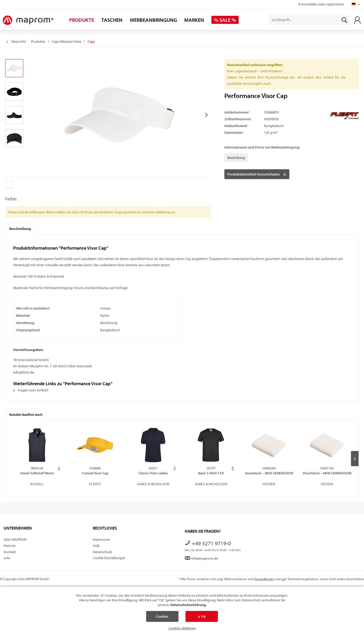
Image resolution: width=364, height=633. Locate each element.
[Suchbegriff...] (309, 20)
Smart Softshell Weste (37, 473)
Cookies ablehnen (182, 628)
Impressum (101, 539)
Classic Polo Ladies (153, 473)
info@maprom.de (201, 558)
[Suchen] (344, 20)
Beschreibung (20, 229)
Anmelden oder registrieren (321, 4)
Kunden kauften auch (26, 414)
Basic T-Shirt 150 (211, 473)
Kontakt (10, 552)
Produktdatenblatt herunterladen (257, 173)
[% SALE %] (225, 20)
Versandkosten (264, 579)
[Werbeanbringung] (153, 20)
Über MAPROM (15, 539)
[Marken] (194, 20)
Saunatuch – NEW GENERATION (269, 473)
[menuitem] (309, 20)
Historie (10, 546)
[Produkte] (82, 20)
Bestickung (236, 158)
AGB (96, 546)
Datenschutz (102, 552)
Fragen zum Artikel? (31, 390)
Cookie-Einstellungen (109, 558)
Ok (202, 616)
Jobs (7, 558)
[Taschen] (112, 20)
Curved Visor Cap (95, 473)
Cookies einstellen (162, 618)
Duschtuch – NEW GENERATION (327, 473)
